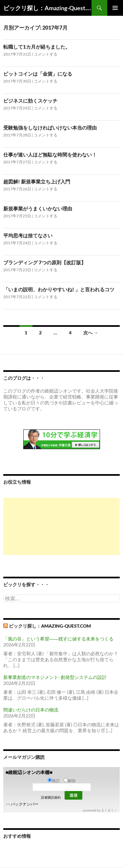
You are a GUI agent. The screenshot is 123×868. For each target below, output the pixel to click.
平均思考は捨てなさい (28, 235)
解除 (70, 781)
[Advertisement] (61, 526)
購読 (54, 781)
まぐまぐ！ (109, 810)
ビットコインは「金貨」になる (38, 74)
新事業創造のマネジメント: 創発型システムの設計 (55, 677)
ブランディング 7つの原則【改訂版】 (45, 262)
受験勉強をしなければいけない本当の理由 (50, 128)
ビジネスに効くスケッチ (30, 101)
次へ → (91, 333)
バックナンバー (25, 804)
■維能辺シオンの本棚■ (29, 772)
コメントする (46, 54)
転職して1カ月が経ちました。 (37, 47)
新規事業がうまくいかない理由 (38, 208)
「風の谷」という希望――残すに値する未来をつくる (58, 639)
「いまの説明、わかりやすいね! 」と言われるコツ (59, 289)
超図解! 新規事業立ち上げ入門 (37, 181)
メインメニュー (115, 8)
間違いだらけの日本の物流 (31, 710)
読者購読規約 (51, 797)
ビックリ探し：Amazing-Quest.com (47, 8)
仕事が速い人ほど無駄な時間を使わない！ (50, 155)
